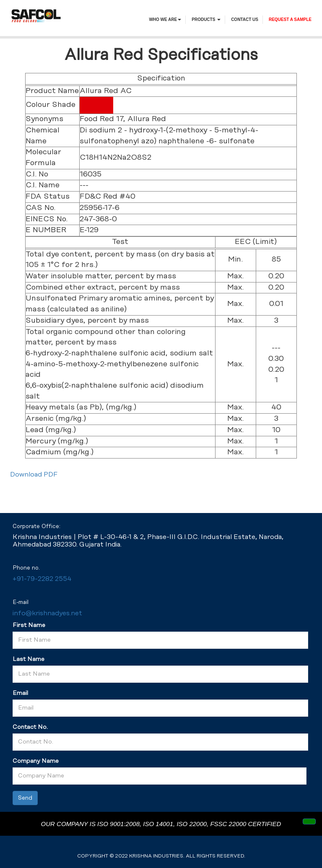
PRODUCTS (206, 19)
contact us (245, 19)
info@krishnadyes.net (47, 613)
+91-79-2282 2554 (42, 579)
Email (20, 693)
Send (25, 798)
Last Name (29, 659)
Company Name (36, 761)
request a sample (290, 19)
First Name (29, 625)
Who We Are (165, 19)
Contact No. (30, 727)
